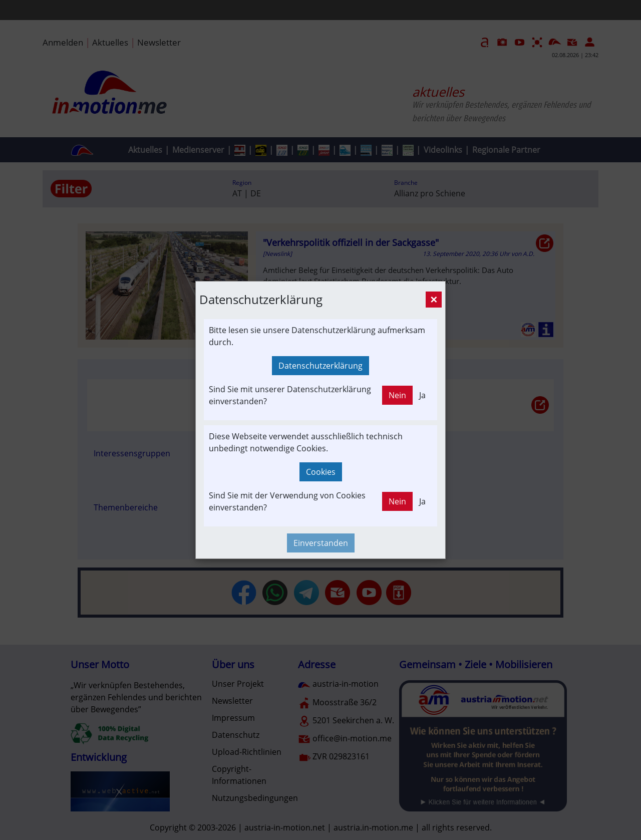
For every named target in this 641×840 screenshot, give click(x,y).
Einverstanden (321, 543)
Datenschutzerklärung (320, 366)
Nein (397, 395)
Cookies (321, 472)
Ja (422, 395)
